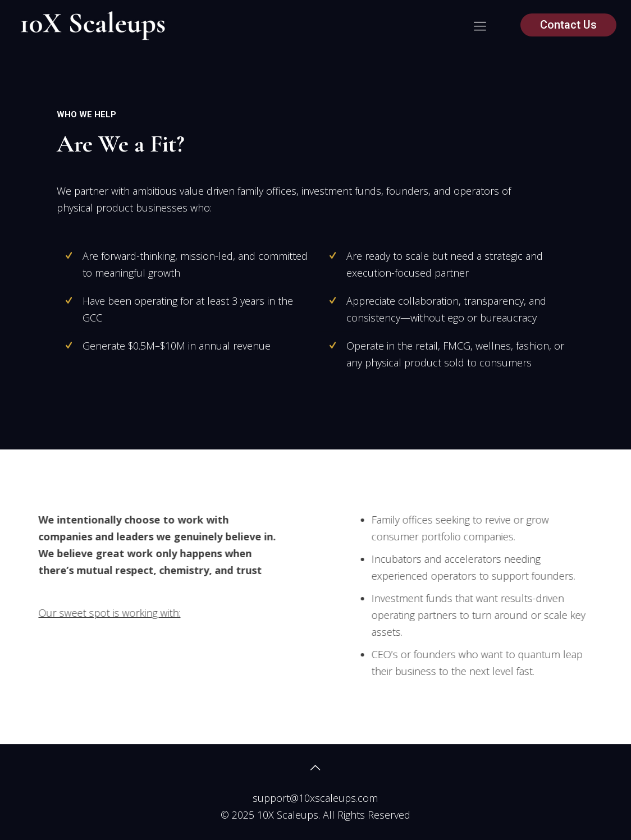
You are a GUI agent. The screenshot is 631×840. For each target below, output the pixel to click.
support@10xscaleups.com (315, 798)
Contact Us (568, 25)
